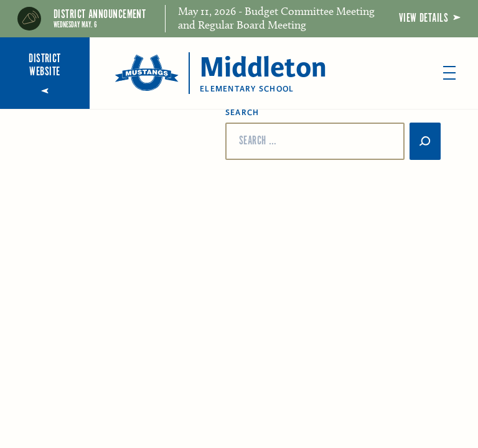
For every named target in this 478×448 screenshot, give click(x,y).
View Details (430, 18)
